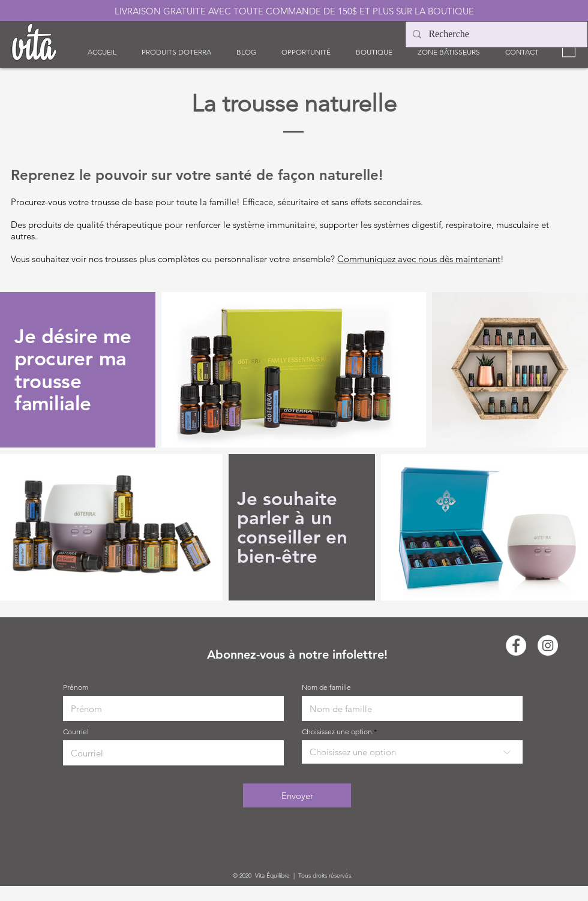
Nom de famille (326, 687)
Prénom (76, 687)
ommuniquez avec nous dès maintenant (422, 259)
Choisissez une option (337, 732)
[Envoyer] (297, 795)
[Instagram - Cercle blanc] (548, 645)
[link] (569, 49)
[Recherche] (495, 34)
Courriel (76, 732)
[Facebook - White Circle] (516, 645)
